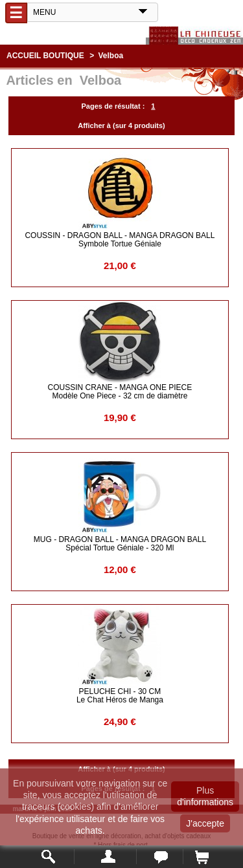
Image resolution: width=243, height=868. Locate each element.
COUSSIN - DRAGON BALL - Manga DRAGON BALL (120, 240)
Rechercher (49, 857)
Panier (201, 857)
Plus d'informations (205, 796)
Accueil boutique (45, 56)
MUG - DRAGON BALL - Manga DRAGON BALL (120, 544)
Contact (160, 857)
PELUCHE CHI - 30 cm (120, 696)
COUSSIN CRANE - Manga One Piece (120, 392)
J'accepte (205, 823)
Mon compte (105, 857)
